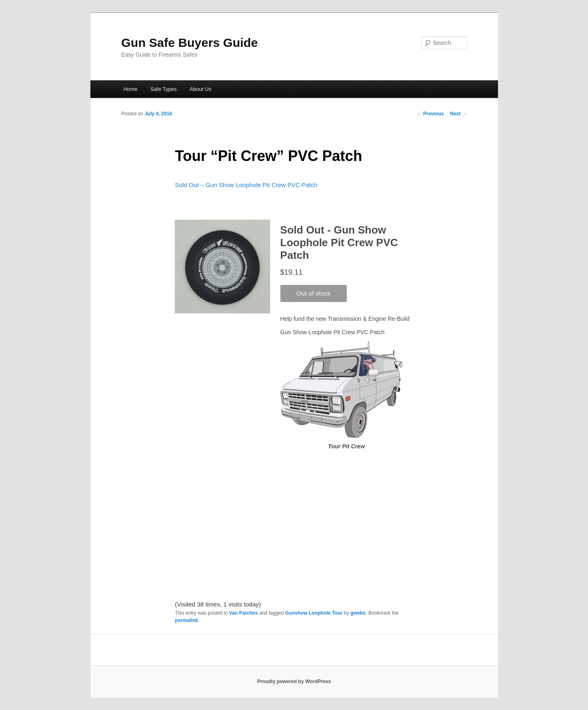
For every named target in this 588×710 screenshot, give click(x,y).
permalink (186, 620)
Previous (430, 114)
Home (131, 89)
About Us (200, 89)
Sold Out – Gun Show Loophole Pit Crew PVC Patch (246, 185)
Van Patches (243, 613)
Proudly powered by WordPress (294, 681)
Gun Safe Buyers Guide (190, 43)
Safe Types (164, 89)
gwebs (358, 613)
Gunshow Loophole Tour (314, 613)
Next (458, 114)
